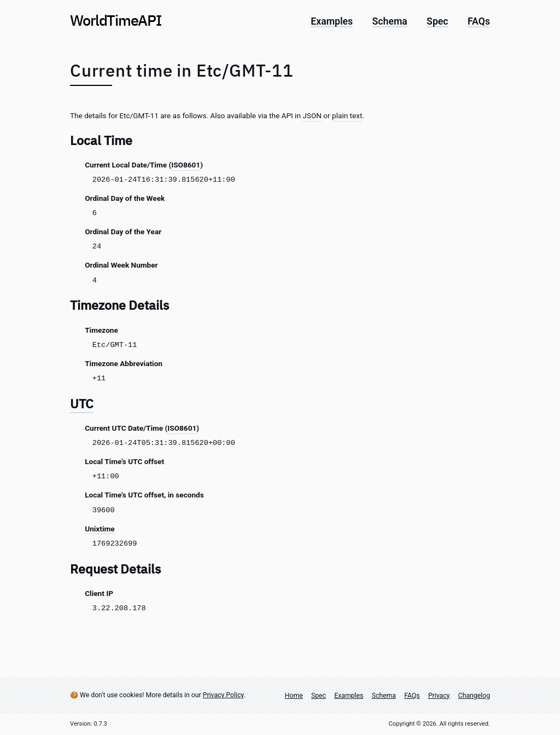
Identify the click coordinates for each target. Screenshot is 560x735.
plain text (347, 115)
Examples (332, 22)
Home (294, 696)
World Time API (116, 20)
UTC (82, 403)
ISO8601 (186, 165)
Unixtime (100, 529)
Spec (437, 22)
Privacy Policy (223, 695)
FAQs (479, 22)
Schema (390, 22)
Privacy (439, 696)
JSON (312, 115)
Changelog (474, 696)
